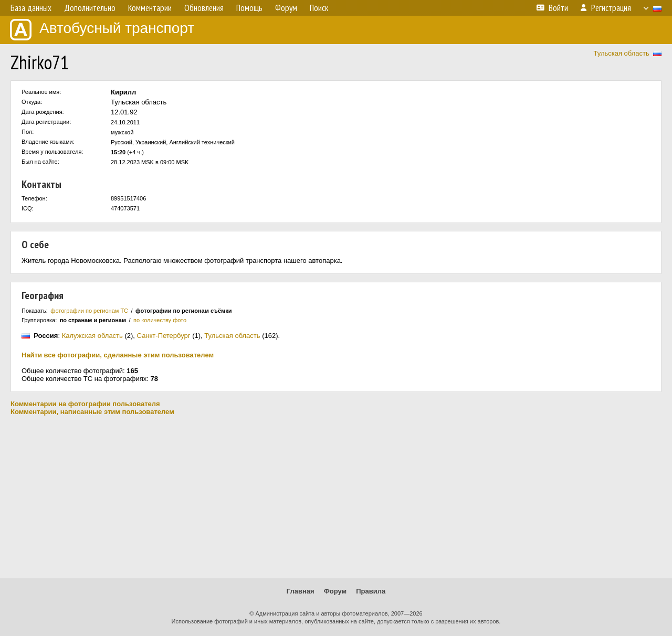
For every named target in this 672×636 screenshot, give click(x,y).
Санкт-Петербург (164, 336)
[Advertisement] (336, 497)
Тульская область (621, 53)
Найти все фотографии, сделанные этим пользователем (118, 355)
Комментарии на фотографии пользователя (85, 404)
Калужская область (92, 336)
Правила (371, 591)
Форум (335, 591)
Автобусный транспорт (102, 30)
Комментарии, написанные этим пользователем (92, 412)
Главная (301, 591)
